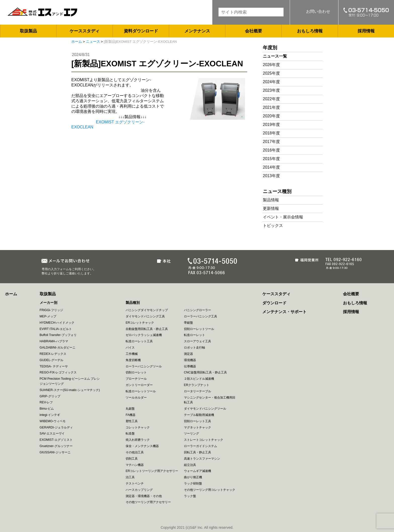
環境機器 (190, 360)
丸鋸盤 (130, 409)
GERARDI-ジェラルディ (56, 427)
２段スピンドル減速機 (199, 379)
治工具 (130, 477)
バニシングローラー (198, 310)
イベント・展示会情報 (283, 217)
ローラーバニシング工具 (201, 316)
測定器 (188, 354)
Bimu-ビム (47, 409)
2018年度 (271, 133)
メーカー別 (48, 303)
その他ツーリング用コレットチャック (210, 490)
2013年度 (271, 176)
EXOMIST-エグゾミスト (56, 440)
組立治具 (190, 465)
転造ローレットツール (141, 391)
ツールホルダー (136, 398)
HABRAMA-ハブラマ (54, 341)
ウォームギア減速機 (198, 471)
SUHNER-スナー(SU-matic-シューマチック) (70, 390)
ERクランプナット (197, 385)
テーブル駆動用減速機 (199, 415)
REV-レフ (46, 402)
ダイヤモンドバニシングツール (205, 409)
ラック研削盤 (193, 483)
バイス (130, 348)
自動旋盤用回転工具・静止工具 (147, 329)
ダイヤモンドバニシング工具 (145, 316)
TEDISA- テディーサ (54, 366)
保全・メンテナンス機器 (142, 446)
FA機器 (131, 415)
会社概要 (254, 31)
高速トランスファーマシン (202, 459)
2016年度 (271, 150)
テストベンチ (135, 483)
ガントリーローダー (139, 385)
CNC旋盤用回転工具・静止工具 (205, 372)
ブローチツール (136, 379)
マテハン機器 (135, 465)
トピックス (273, 226)
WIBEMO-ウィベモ (53, 421)
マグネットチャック (198, 427)
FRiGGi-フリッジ (51, 310)
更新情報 (271, 208)
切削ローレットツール (199, 329)
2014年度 (271, 167)
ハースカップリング (139, 490)
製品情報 (271, 200)
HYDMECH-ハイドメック (57, 323)
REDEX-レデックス (53, 354)
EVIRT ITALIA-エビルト (56, 329)
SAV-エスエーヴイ (52, 433)
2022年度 (271, 99)
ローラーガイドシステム (201, 446)
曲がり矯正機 (193, 477)
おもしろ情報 (310, 31)
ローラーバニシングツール (144, 366)
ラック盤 (190, 496)
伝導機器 (190, 366)
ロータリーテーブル (198, 391)
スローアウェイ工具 (198, 341)
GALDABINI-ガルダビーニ (58, 348)
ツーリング (191, 433)
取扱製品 (28, 31)
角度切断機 (133, 360)
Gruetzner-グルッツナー (56, 446)
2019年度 (271, 125)
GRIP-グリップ (50, 396)
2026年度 (271, 65)
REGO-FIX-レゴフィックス (58, 372)
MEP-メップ (48, 316)
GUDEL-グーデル (52, 360)
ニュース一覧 (275, 56)
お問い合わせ (318, 11)
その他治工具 (135, 452)
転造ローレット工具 (139, 341)
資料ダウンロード (141, 31)
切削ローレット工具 (198, 421)
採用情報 (366, 31)
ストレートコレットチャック (204, 440)
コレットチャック (138, 427)
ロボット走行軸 (194, 348)
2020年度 (271, 116)
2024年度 (271, 82)
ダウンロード (274, 303)
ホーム (77, 42)
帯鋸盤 (188, 323)
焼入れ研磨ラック (138, 440)
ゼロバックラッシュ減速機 (144, 335)
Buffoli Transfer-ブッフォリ (58, 335)
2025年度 (271, 73)
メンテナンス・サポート (284, 312)
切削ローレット (136, 372)
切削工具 (132, 459)
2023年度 (271, 90)
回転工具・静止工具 (198, 452)
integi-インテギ (50, 415)
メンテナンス (197, 31)
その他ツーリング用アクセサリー (148, 502)
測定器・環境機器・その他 (144, 496)
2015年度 (271, 159)
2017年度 (271, 142)
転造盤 (130, 433)
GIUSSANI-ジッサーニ (55, 452)
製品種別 (133, 303)
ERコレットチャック (140, 323)
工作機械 (132, 354)
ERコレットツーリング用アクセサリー (152, 471)
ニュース (93, 42)
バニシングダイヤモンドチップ (147, 310)
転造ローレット (194, 335)
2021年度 (271, 107)
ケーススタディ (85, 31)
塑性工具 (132, 421)
